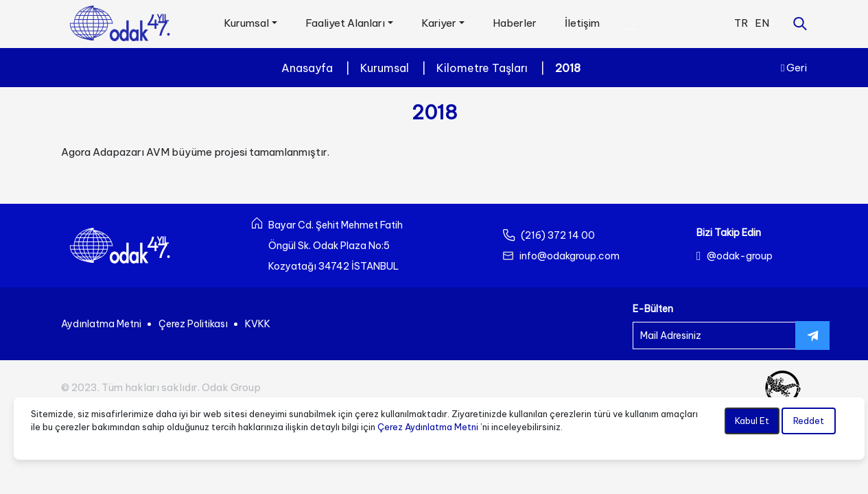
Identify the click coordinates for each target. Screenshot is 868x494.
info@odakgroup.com (570, 256)
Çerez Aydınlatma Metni (428, 427)
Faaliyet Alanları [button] (345, 23)
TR (741, 23)
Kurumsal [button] (246, 23)
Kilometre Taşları (482, 68)
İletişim (582, 23)
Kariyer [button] (439, 23)
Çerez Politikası (193, 324)
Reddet (809, 421)
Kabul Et (752, 421)
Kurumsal (385, 68)
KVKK (258, 324)
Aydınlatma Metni (101, 324)
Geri (794, 68)
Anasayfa (307, 68)
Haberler (515, 23)
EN (762, 23)
